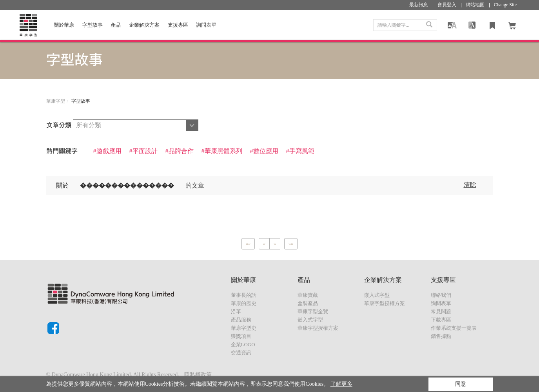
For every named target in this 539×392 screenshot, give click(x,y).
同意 (461, 384)
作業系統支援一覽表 (454, 328)
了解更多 (341, 384)
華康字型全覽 (313, 312)
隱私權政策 (198, 375)
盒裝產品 (308, 303)
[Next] (275, 244)
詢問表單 (441, 303)
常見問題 (441, 312)
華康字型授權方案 (318, 328)
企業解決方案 (144, 25)
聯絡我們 (441, 295)
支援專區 (178, 25)
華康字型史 (244, 328)
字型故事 (93, 25)
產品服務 (241, 320)
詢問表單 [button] (206, 25)
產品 (116, 25)
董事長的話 (244, 295)
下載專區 (441, 320)
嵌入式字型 (310, 320)
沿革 (236, 312)
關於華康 (64, 25)
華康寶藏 (308, 295)
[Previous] (248, 244)
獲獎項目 (241, 336)
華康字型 (56, 101)
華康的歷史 (244, 303)
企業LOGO (243, 344)
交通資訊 (241, 353)
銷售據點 (441, 336)
